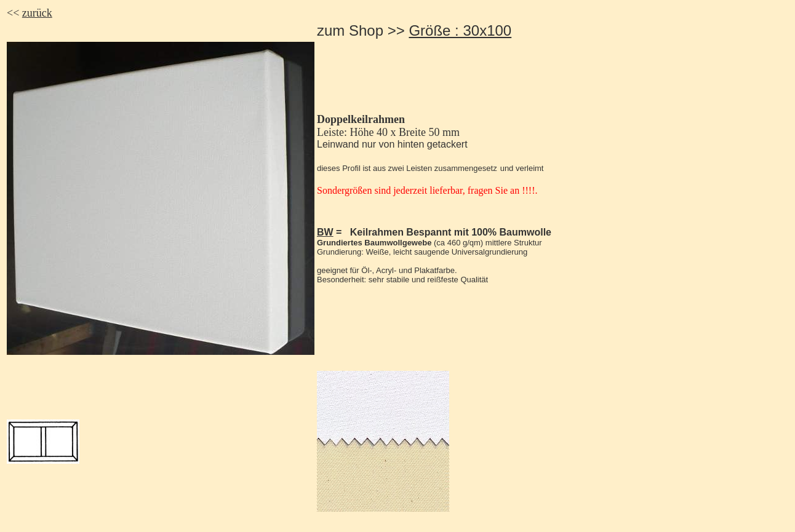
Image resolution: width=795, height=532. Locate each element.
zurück (37, 13)
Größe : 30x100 (460, 30)
